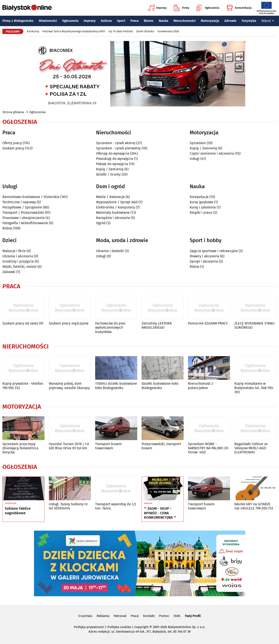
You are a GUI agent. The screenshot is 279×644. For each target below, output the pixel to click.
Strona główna (13, 112)
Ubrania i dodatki (110, 251)
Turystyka (249, 21)
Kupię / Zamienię (110, 169)
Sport (121, 21)
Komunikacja (239, 8)
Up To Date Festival (121, 31)
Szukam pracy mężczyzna (69, 323)
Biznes (149, 21)
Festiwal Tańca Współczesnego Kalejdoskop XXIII (74, 31)
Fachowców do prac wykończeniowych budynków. (110, 327)
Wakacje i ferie (14, 251)
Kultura (106, 21)
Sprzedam (198, 143)
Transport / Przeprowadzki (23, 213)
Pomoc (164, 616)
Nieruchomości (184, 21)
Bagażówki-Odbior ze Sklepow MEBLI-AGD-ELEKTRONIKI (251, 448)
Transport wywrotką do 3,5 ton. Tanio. (116, 506)
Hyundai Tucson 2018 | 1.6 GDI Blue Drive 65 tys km (69, 446)
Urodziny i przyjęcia (18, 261)
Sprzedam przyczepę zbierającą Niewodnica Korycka (20, 448)
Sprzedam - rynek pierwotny (118, 148)
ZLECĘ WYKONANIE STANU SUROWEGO (254, 325)
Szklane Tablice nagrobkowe (18, 511)
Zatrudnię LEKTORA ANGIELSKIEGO (157, 325)
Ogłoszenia (208, 8)
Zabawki (9, 272)
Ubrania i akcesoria (18, 256)
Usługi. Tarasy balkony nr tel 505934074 (68, 506)
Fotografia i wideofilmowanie (25, 223)
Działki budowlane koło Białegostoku (160, 386)
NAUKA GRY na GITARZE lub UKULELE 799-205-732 (254, 506)
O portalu (85, 616)
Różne (7, 228)
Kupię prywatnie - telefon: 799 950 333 (23, 386)
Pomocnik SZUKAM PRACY (208, 323)
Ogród (101, 223)
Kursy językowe (201, 202)
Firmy (182, 8)
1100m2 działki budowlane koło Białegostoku (116, 386)
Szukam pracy (13, 148)
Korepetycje (199, 197)
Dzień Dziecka (145, 31)
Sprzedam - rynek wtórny (116, 143)
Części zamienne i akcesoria (212, 153)
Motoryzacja (210, 21)
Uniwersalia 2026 (168, 31)
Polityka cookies (119, 627)
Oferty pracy (12, 143)
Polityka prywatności (89, 627)
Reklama (103, 616)
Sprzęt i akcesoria (204, 261)
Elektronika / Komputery (116, 207)
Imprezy (157, 8)
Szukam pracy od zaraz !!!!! (23, 323)
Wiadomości (48, 21)
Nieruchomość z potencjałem (200, 386)
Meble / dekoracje (110, 197)
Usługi (195, 159)
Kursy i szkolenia (203, 207)
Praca (134, 21)
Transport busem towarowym (108, 446)
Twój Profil (193, 616)
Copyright (141, 627)
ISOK (177, 616)
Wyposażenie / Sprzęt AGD (117, 202)
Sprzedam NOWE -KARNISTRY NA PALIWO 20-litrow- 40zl (209, 448)
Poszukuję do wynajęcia (115, 159)
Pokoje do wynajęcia (112, 164)
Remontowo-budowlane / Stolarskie (31, 197)
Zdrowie (230, 21)
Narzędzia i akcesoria (113, 218)
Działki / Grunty (108, 174)
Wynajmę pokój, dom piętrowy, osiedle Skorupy (69, 386)
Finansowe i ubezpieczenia (24, 218)
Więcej (268, 21)
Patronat (120, 616)
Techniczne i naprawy (19, 202)
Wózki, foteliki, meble (19, 267)
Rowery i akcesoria (205, 256)
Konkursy (33, 31)
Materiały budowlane (113, 213)
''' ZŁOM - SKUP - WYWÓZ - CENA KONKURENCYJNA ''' (160, 513)
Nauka (163, 21)
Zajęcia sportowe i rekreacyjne (214, 251)
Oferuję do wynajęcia (113, 153)
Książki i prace (201, 213)
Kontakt (149, 616)
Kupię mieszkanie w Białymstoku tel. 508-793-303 (254, 388)
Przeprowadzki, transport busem (161, 446)
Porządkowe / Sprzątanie (22, 207)
